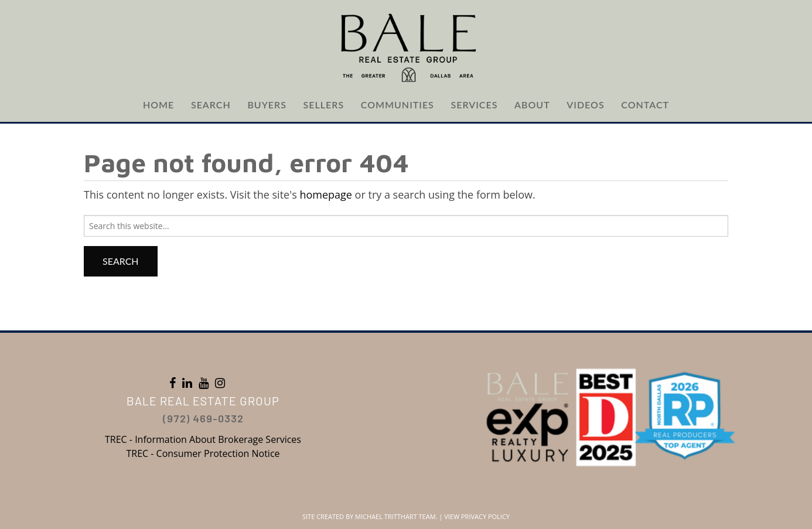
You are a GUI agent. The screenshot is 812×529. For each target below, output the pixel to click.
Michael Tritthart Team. (396, 516)
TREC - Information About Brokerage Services (203, 439)
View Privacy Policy (477, 516)
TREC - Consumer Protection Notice (203, 453)
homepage (326, 194)
